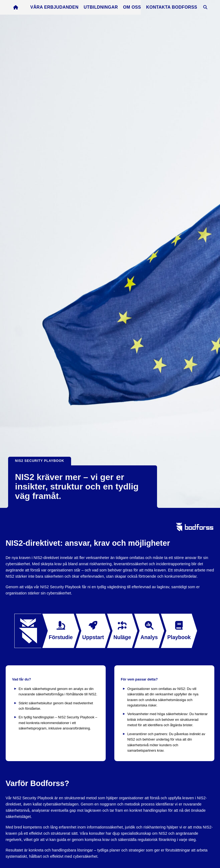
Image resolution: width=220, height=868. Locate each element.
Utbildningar (104, 9)
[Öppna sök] (209, 9)
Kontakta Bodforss (175, 9)
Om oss (135, 9)
